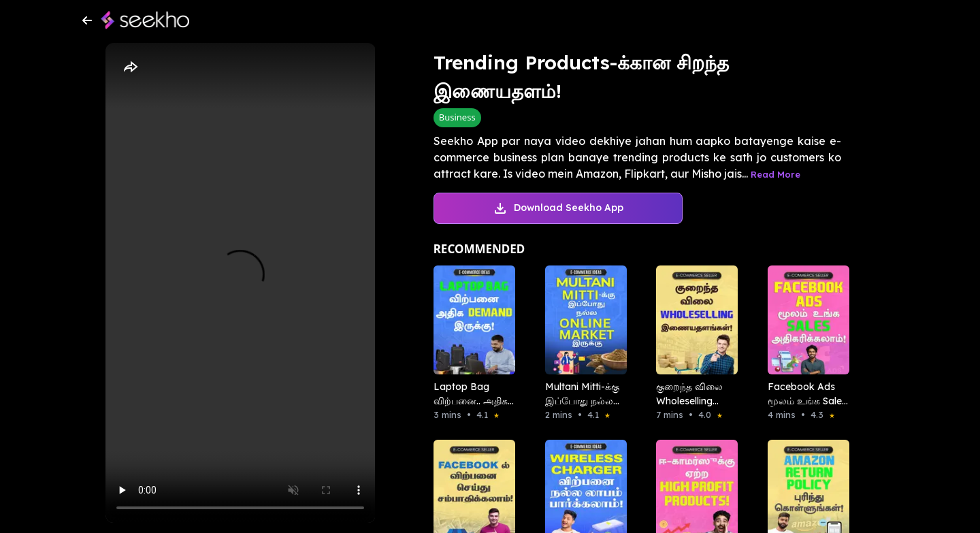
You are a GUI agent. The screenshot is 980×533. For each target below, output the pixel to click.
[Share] (130, 67)
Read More (775, 174)
